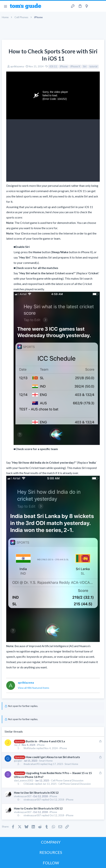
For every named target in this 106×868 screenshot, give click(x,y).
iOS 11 (53, 66)
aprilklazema (17, 66)
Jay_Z (17, 745)
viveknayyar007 (23, 796)
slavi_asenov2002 (24, 780)
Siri (85, 66)
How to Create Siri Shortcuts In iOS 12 (38, 808)
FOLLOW (51, 863)
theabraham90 (32, 764)
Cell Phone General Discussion (67, 780)
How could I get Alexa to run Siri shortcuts (53, 757)
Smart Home (46, 761)
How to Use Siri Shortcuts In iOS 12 (36, 793)
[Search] (101, 6)
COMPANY (51, 842)
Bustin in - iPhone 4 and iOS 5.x (45, 741)
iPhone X (75, 66)
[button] (5, 6)
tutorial (93, 66)
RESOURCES (51, 852)
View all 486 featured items (34, 688)
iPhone (64, 66)
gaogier (18, 761)
